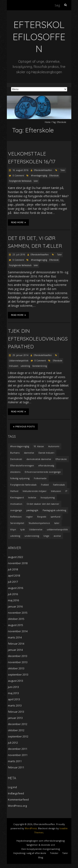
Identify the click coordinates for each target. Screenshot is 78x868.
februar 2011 (16, 767)
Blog (41, 857)
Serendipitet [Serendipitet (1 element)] (17, 523)
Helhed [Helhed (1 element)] (14, 491)
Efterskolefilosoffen (43, 170)
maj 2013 (13, 693)
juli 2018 (13, 569)
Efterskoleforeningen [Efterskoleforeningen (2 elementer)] (22, 465)
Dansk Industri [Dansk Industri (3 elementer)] (46, 453)
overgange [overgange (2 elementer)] (16, 510)
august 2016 (15, 588)
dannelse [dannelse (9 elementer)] (29, 453)
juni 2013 (13, 687)
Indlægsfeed (16, 793)
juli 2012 (13, 743)
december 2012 (18, 724)
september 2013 (18, 675)
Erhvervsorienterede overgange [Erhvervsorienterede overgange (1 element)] (43, 472)
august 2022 (15, 557)
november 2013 (18, 662)
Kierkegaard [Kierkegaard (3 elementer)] (17, 497)
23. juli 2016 (19, 255)
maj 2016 (13, 600)
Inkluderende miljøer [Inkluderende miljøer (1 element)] (35, 491)
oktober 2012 (16, 730)
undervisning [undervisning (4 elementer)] (32, 536)
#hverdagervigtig (39, 176)
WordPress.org (17, 806)
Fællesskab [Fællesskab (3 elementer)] (59, 485)
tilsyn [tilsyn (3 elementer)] (13, 529)
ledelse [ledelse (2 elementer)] (32, 497)
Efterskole (54, 176)
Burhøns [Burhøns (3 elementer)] (15, 453)
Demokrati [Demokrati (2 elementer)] (16, 459)
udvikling (25, 366)
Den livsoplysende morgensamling (41, 849)
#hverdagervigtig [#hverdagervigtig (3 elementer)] (20, 446)
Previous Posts (24, 427)
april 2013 (14, 699)
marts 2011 (15, 761)
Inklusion (14, 366)
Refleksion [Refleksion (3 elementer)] (16, 517)
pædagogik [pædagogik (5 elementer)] (32, 510)
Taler (63, 170)
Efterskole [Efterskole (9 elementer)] (61, 459)
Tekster (54, 853)
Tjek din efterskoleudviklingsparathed (38, 339)
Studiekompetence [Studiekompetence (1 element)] (39, 523)
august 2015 (15, 625)
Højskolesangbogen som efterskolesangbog (41, 841)
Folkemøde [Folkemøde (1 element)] (40, 478)
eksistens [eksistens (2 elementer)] (15, 472)
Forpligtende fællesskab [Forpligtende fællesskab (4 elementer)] (23, 485)
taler (36, 181)
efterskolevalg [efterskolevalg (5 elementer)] (46, 465)
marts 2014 (15, 637)
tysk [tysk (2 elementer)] (23, 529)
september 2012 (18, 736)
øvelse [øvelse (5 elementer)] (57, 536)
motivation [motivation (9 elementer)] (16, 504)
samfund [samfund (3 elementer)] (55, 517)
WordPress (31, 828)
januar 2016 (15, 606)
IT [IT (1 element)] (66, 491)
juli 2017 (13, 582)
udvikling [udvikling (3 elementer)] (15, 536)
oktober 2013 (16, 668)
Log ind (12, 787)
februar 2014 (16, 644)
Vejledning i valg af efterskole (30, 853)
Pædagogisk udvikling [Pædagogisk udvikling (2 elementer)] (54, 510)
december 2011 (18, 749)
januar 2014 (15, 650)
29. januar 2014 (20, 355)
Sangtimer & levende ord (41, 845)
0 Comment (18, 176)
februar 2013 (16, 712)
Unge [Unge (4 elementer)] (46, 536)
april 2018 (14, 576)
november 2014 (18, 631)
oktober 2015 (16, 619)
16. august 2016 (20, 170)
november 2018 (18, 563)
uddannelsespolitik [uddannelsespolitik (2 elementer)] (57, 529)
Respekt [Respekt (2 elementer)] (42, 517)
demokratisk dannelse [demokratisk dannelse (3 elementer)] (39, 459)
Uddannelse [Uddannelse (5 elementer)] (36, 529)
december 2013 (18, 656)
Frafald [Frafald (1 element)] (45, 485)
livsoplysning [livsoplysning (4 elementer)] (48, 497)
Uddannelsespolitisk (19, 361)
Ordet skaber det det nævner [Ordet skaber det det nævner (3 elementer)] (43, 504)
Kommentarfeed (18, 800)
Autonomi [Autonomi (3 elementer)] (54, 446)
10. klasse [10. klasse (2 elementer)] (39, 446)
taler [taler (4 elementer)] (57, 523)
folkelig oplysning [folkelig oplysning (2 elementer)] (20, 478)
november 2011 (18, 755)
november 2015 (18, 613)
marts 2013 (15, 705)
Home (48, 122)
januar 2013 (15, 718)
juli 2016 (13, 594)
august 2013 (15, 681)
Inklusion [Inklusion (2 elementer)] (56, 491)
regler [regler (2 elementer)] (29, 517)
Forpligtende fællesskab (20, 181)
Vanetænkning (40, 366)
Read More (18, 222)
